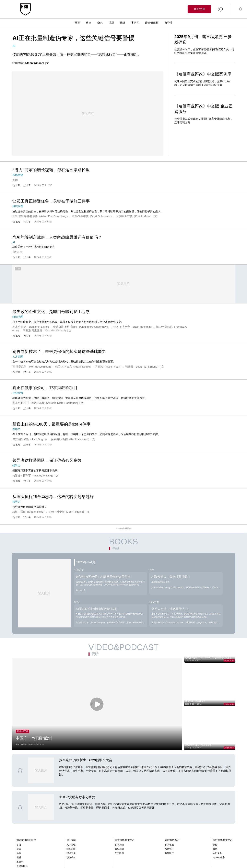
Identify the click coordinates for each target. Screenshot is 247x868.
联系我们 (119, 850)
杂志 (100, 23)
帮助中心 (169, 855)
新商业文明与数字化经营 (77, 803)
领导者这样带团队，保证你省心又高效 (47, 466)
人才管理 (71, 850)
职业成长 (71, 863)
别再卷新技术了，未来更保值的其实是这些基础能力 (59, 357)
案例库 (135, 23)
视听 (122, 23)
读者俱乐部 (152, 23)
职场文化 (71, 859)
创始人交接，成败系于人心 (170, 615)
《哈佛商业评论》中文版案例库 (203, 74)
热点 (89, 23)
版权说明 (119, 855)
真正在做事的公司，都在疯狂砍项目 (45, 394)
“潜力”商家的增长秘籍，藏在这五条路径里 (51, 170)
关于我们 (119, 859)
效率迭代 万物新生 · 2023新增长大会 (86, 766)
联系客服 (169, 850)
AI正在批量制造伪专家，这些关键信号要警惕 (73, 38)
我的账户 (169, 859)
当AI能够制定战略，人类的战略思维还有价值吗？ (57, 242)
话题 (111, 23)
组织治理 (71, 855)
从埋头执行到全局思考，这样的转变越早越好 (53, 502)
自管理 (168, 23)
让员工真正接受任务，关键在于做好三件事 (51, 206)
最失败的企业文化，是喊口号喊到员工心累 (51, 317)
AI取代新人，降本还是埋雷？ (171, 583)
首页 (77, 23)
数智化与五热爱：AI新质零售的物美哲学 (103, 583)
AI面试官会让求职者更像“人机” (97, 615)
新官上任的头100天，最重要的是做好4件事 (52, 430)
